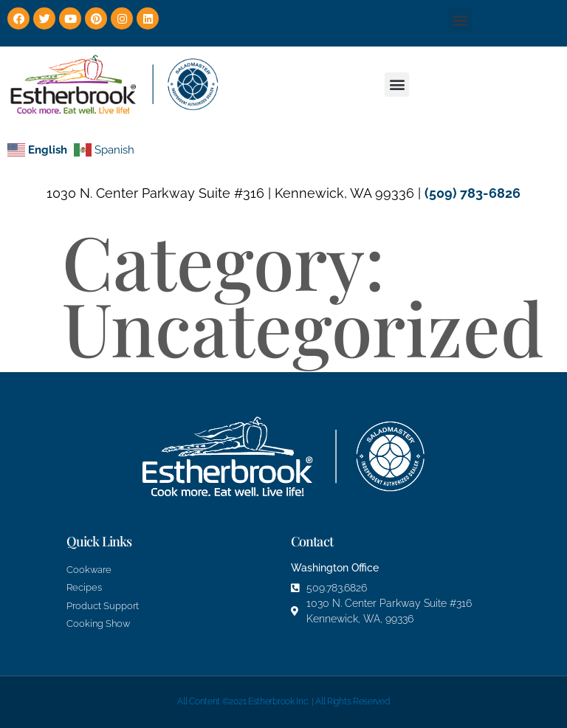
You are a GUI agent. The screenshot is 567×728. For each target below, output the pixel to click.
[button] (460, 20)
